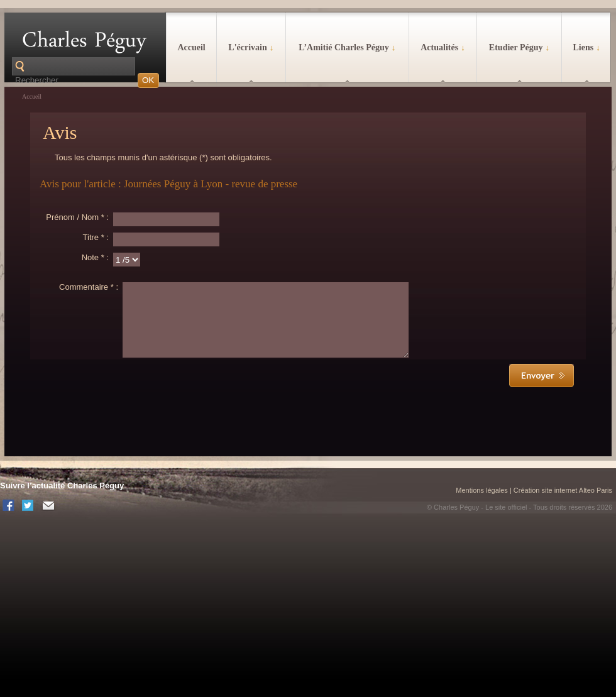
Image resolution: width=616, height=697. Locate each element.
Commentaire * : (89, 287)
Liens (586, 47)
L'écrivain (251, 47)
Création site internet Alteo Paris (563, 505)
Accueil (191, 47)
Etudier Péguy (519, 47)
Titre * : (96, 237)
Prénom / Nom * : (77, 217)
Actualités (443, 47)
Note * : (95, 257)
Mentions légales (482, 505)
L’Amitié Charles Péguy (347, 47)
